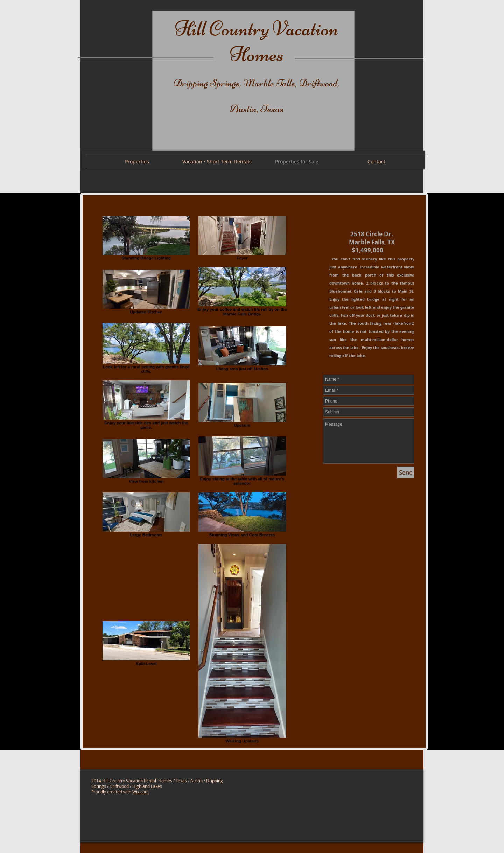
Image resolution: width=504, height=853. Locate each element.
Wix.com (141, 792)
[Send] (406, 472)
